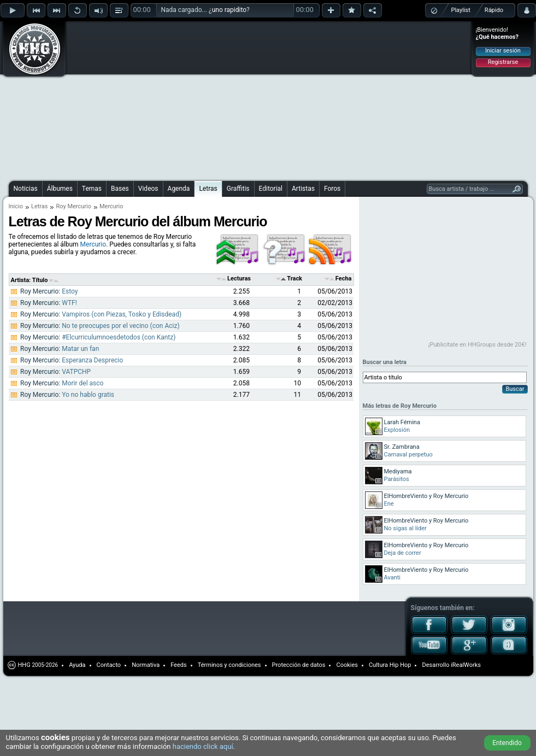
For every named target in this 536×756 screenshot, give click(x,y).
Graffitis (238, 189)
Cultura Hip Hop (390, 665)
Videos (148, 189)
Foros (332, 189)
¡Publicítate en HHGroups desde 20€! (478, 345)
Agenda (179, 189)
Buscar (515, 389)
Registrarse (503, 62)
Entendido (507, 743)
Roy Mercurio (73, 206)
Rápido (494, 10)
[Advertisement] (173, 99)
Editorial (271, 189)
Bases (120, 189)
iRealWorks (466, 665)
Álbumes (60, 189)
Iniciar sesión (503, 51)
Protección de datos (299, 665)
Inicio (16, 206)
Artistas (303, 189)
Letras (208, 189)
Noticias (26, 189)
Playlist (461, 10)
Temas (92, 189)
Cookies (347, 665)
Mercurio (93, 244)
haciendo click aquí (203, 746)
